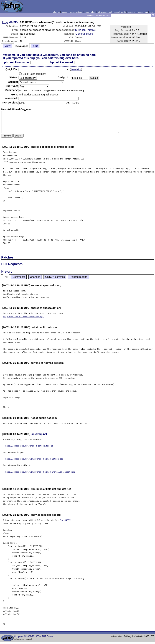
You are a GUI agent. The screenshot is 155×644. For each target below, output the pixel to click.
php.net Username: (17, 62)
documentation (77, 12)
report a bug (90, 12)
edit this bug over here (63, 58)
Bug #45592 (66, 520)
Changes (35, 277)
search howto (120, 12)
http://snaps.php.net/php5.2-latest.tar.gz (29, 446)
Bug (5, 22)
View (8, 46)
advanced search (105, 12)
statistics (132, 12)
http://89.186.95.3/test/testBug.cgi (23, 317)
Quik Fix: (12, 69)
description (76, 69)
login (152, 12)
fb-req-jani (80, 30)
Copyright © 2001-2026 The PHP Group (33, 636)
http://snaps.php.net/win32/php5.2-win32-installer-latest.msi (40, 472)
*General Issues (84, 34)
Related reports (78, 277)
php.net (56, 12)
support (65, 12)
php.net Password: (61, 62)
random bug (143, 12)
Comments (19, 277)
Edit (35, 46)
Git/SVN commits (55, 277)
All (6, 277)
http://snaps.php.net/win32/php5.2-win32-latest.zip (34, 459)
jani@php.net (39, 434)
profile (91, 30)
